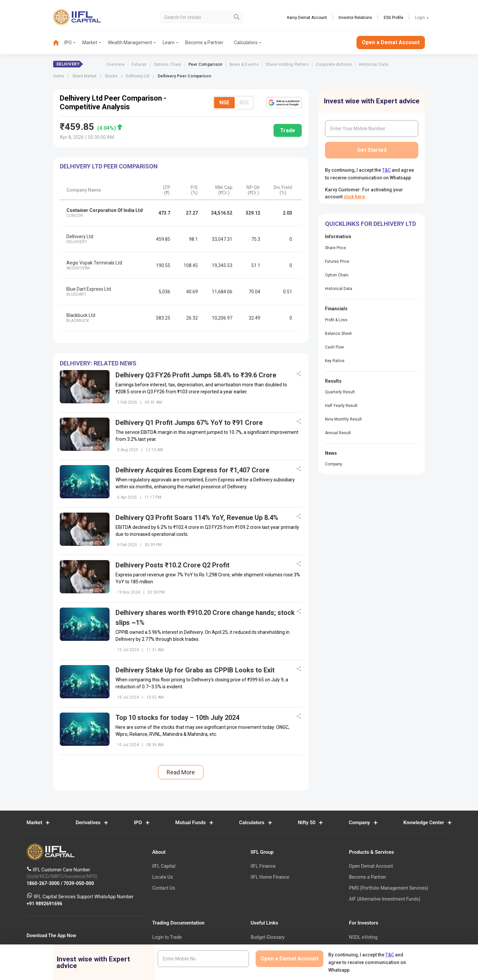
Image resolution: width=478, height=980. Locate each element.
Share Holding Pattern (287, 64)
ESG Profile (394, 18)
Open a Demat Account (391, 42)
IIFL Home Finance (270, 877)
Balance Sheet (338, 334)
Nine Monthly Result (343, 419)
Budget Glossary (268, 937)
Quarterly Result (340, 392)
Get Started (372, 150)
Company (334, 464)
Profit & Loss (336, 320)
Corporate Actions (334, 64)
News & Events (244, 64)
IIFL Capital (164, 866)
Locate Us (162, 877)
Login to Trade (167, 937)
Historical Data (374, 64)
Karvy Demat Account (307, 18)
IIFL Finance (263, 866)
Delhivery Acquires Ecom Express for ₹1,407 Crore (192, 470)
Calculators (246, 43)
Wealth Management (130, 43)
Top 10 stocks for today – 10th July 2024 (177, 718)
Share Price (335, 248)
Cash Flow (334, 347)
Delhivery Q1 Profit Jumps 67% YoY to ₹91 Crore (189, 423)
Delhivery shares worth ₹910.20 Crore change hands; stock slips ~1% (205, 618)
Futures (139, 64)
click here (354, 197)
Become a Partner (204, 43)
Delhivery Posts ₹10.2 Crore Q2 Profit (172, 565)
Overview (115, 64)
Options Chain (168, 64)
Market (90, 43)
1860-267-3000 (44, 883)
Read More (181, 772)
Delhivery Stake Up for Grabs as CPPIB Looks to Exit (195, 670)
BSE (244, 102)
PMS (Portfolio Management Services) (389, 888)
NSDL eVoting (363, 937)
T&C (386, 170)
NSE (224, 102)
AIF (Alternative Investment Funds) (385, 899)
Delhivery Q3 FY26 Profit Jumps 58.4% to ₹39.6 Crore (196, 375)
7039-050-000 (79, 883)
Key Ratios (335, 361)
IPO (68, 43)
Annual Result (338, 433)
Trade (288, 130)
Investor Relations (355, 18)
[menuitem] (59, 43)
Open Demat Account (371, 866)
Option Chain (337, 275)
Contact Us (163, 888)
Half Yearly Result (341, 406)
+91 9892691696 (44, 904)
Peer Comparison (205, 64)
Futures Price (337, 261)
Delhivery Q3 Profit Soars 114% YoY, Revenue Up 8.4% (197, 518)
